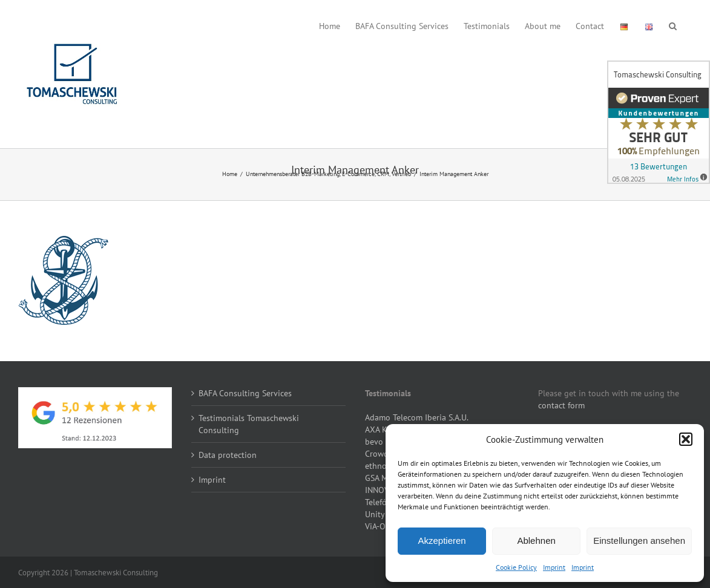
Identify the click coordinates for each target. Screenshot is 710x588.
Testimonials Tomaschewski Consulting (249, 424)
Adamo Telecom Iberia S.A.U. (417, 417)
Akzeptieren (442, 541)
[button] (686, 439)
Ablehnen (536, 541)
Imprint (554, 567)
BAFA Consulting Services (245, 393)
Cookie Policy (516, 567)
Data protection (228, 455)
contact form (561, 405)
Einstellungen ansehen (639, 541)
